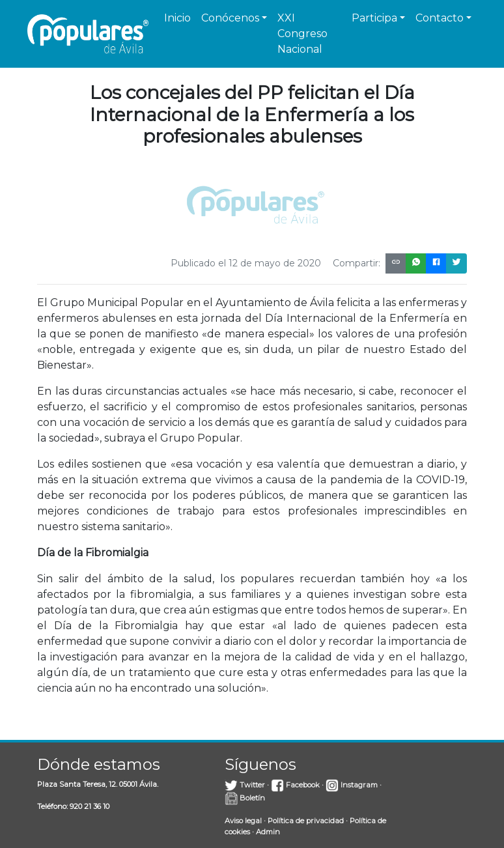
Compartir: (357, 263)
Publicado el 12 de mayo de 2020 (246, 263)
